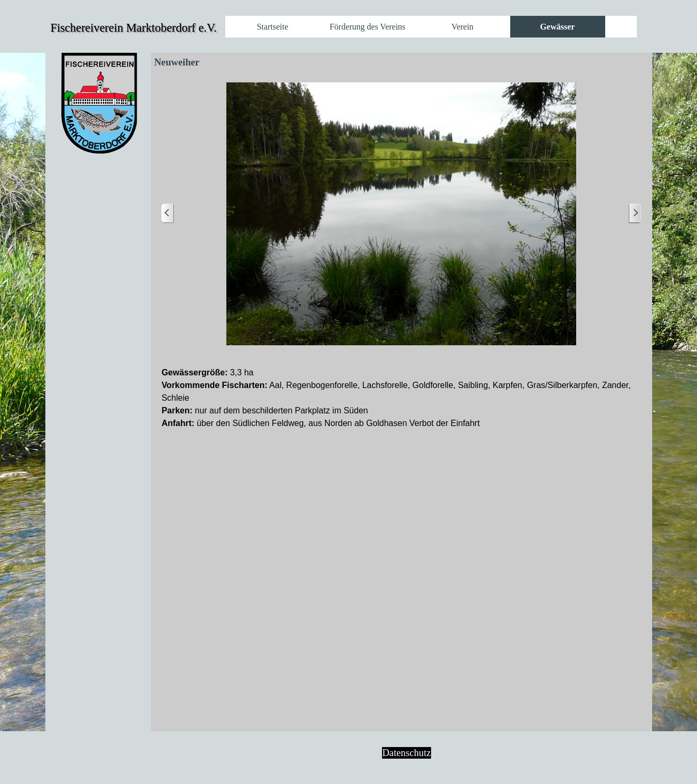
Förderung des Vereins (368, 27)
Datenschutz (406, 753)
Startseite (273, 27)
